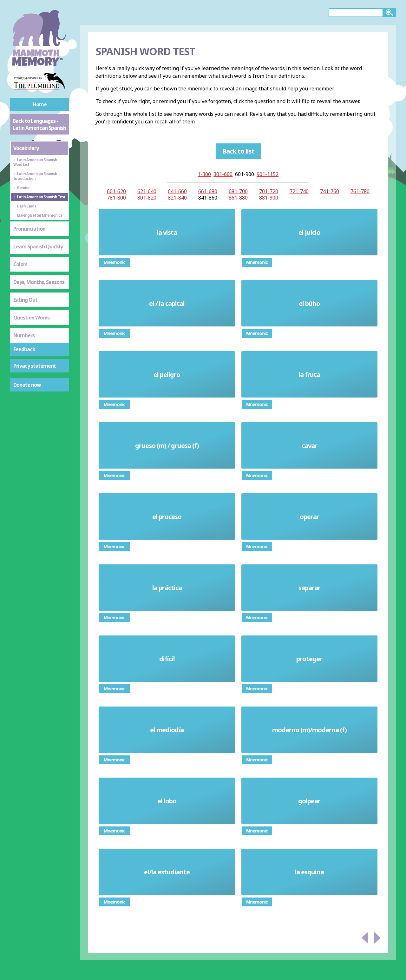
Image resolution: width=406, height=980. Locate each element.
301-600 (223, 174)
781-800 (116, 198)
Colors (20, 264)
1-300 (204, 174)
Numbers (24, 335)
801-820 (147, 198)
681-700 (238, 191)
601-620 (116, 191)
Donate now (27, 385)
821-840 (177, 198)
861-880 (238, 198)
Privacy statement (35, 366)
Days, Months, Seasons (39, 282)
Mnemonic (115, 262)
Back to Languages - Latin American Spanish (39, 124)
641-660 (177, 191)
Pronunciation (29, 229)
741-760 (330, 191)
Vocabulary (26, 148)
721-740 (299, 191)
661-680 (208, 191)
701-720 (269, 191)
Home (40, 104)
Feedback (24, 349)
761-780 (360, 191)
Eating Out (25, 300)
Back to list (238, 151)
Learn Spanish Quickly (38, 247)
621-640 (147, 191)
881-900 (269, 198)
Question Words (31, 318)
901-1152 (268, 174)
